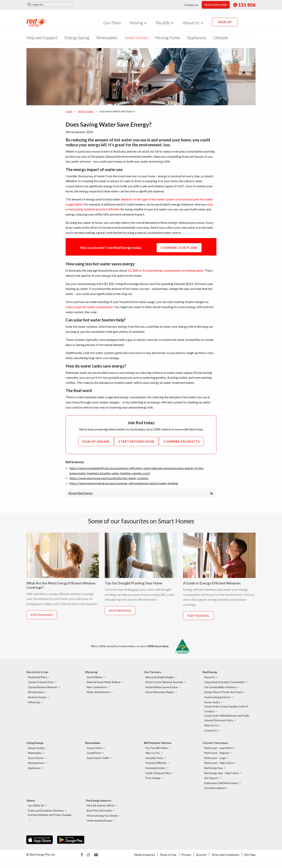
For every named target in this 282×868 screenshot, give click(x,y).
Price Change (153, 781)
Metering (91, 675)
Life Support (211, 781)
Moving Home (36, 695)
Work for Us (211, 728)
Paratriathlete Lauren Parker (162, 690)
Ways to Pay (153, 755)
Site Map (250, 857)
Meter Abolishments (98, 695)
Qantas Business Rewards (43, 690)
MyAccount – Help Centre (219, 765)
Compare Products (181, 441)
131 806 (244, 5)
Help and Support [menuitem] (42, 38)
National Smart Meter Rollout (103, 685)
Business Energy (37, 700)
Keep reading (42, 618)
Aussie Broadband (215, 791)
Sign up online (96, 441)
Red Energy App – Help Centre (222, 776)
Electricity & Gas (37, 675)
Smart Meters (95, 680)
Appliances (34, 771)
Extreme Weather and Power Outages (50, 817)
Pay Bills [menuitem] (163, 23)
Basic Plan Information (99, 813)
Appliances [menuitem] (197, 38)
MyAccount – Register (217, 755)
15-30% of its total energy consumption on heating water (166, 270)
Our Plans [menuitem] (112, 23)
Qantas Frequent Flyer (41, 685)
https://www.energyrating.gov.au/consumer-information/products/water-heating (124, 483)
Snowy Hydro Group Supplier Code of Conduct (226, 711)
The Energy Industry (98, 803)
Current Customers (215, 745)
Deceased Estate (155, 771)
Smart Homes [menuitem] (136, 38)
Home (69, 111)
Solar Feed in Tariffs (98, 761)
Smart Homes (86, 111)
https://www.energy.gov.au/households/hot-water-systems (109, 478)
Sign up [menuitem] (225, 22)
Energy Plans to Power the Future (223, 695)
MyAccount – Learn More (219, 751)
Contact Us (211, 733)
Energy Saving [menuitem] (77, 38)
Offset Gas (34, 705)
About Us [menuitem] (191, 23)
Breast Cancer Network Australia (164, 685)
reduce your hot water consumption (89, 307)
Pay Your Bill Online (157, 751)
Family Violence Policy (158, 776)
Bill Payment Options (158, 745)
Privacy (186, 857)
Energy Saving (36, 751)
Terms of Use (168, 857)
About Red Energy (81, 493)
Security (201, 857)
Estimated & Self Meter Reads (221, 786)
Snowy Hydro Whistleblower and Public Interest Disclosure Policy (227, 721)
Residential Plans (38, 680)
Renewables (35, 755)
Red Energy (210, 675)
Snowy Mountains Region (160, 695)
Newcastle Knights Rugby (160, 680)
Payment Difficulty (156, 765)
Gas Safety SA (36, 808)
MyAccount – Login (215, 761)
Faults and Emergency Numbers (46, 813)
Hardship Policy (154, 761)
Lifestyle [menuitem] (221, 38)
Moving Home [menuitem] (168, 38)
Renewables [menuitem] (107, 38)
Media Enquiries (144, 857)
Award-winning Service (217, 700)
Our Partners (153, 675)
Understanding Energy (99, 823)
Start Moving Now (136, 441)
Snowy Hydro (212, 705)
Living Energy (35, 745)
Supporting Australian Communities (225, 685)
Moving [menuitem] (136, 23)
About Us (210, 680)
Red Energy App (213, 771)
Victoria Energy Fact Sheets (102, 818)
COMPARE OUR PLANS (179, 248)
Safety (31, 803)
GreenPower (94, 755)
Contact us (191, 5)
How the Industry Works (101, 808)
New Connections (97, 690)
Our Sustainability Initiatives (220, 690)
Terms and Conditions (225, 857)
